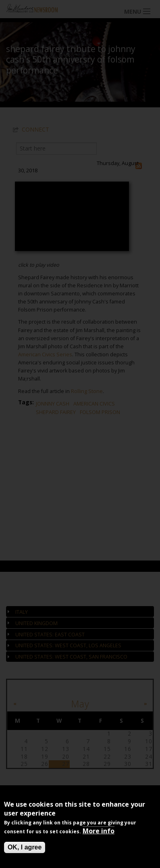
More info (99, 831)
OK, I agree (25, 847)
